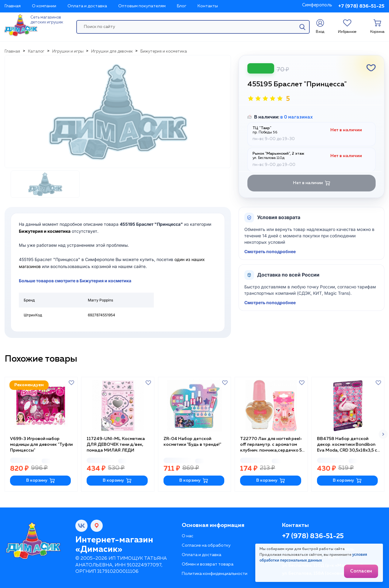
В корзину (41, 481)
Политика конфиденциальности (215, 574)
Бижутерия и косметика (45, 231)
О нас (188, 536)
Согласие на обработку (206, 545)
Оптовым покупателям (142, 6)
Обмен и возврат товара (208, 564)
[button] (383, 434)
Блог (182, 6)
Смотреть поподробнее (270, 251)
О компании (44, 6)
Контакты (208, 6)
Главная (13, 6)
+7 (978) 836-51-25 (361, 6)
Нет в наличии (312, 183)
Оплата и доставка (87, 6)
